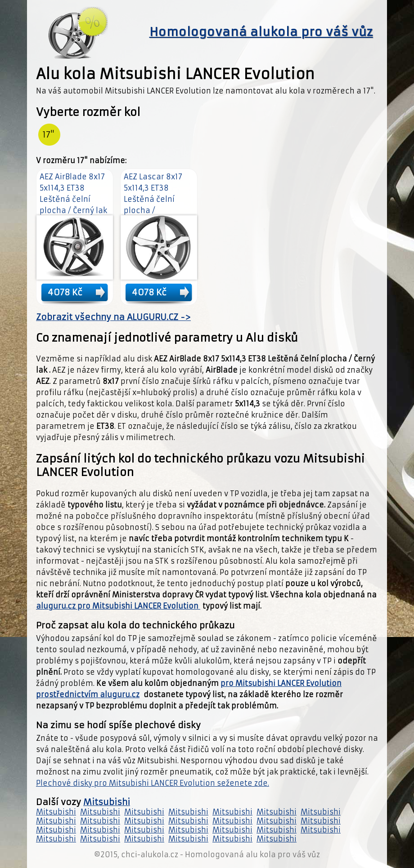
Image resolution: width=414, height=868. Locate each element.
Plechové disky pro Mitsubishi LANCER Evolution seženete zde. (153, 783)
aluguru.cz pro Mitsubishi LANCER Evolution (118, 606)
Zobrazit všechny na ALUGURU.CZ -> (113, 317)
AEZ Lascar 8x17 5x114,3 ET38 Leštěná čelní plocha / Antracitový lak (153, 199)
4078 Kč (65, 292)
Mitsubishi (107, 802)
